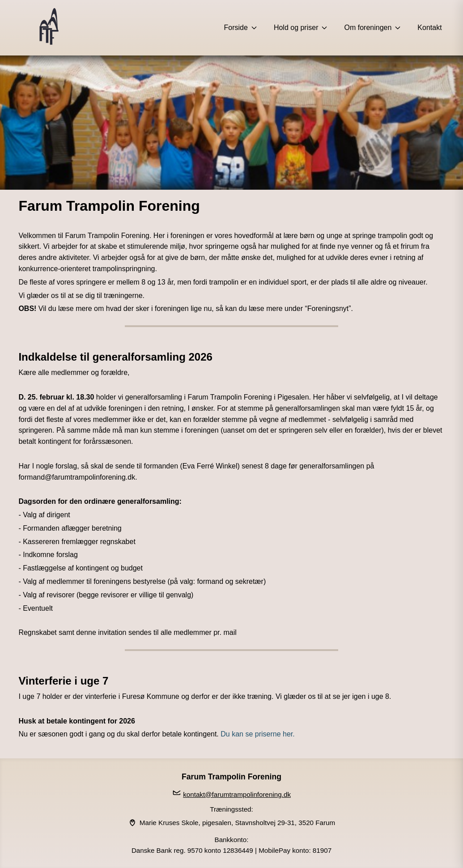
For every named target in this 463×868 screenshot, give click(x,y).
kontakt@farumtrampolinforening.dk (237, 794)
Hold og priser (301, 28)
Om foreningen (373, 28)
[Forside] (49, 28)
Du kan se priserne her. (257, 734)
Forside (241, 28)
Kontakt (429, 28)
